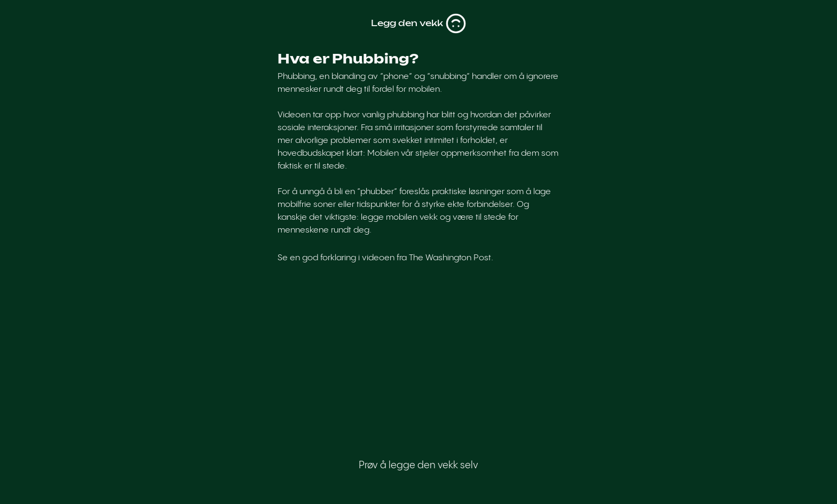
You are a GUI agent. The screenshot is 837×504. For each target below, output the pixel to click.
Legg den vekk (419, 23)
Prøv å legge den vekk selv (418, 465)
